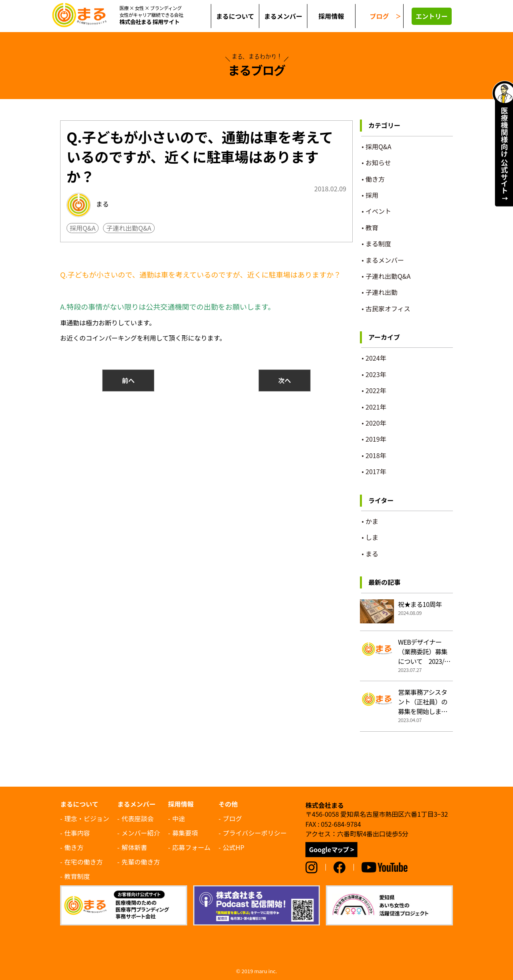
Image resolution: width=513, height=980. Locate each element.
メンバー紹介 (141, 833)
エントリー (432, 16)
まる (88, 205)
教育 (372, 227)
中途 (179, 818)
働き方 (375, 179)
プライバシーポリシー (255, 833)
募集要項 (185, 833)
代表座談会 (137, 818)
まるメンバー (385, 260)
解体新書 (134, 847)
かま (372, 521)
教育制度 (77, 876)
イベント (378, 211)
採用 (372, 195)
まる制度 (378, 243)
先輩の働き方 (141, 862)
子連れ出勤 (382, 292)
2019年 (376, 439)
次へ (285, 380)
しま (372, 537)
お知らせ (378, 162)
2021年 (376, 407)
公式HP (234, 847)
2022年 (376, 390)
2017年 (376, 471)
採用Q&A (83, 228)
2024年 (376, 358)
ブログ (379, 16)
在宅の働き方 (84, 862)
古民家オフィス (388, 308)
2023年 (376, 374)
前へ (128, 380)
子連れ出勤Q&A (129, 228)
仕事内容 (77, 833)
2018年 (376, 455)
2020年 (376, 423)
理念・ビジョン (87, 818)
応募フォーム (192, 847)
